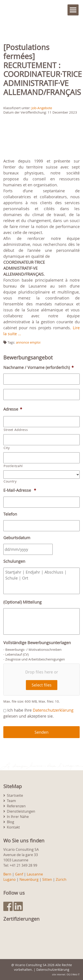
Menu (73, 10)
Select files (42, 685)
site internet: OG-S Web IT (66, 975)
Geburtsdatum (17, 538)
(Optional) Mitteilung (22, 602)
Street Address (16, 430)
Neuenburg (29, 879)
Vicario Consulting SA (31, 965)
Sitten (47, 879)
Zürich (61, 879)
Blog (11, 822)
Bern (7, 874)
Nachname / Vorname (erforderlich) (39, 367)
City (7, 448)
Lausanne (35, 874)
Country (10, 481)
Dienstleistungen (21, 811)
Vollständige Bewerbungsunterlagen (37, 643)
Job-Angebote (42, 108)
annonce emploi (28, 342)
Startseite (15, 795)
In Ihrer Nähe (18, 817)
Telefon (10, 514)
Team (11, 801)
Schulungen (14, 561)
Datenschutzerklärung (53, 710)
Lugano (10, 879)
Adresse (13, 409)
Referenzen (16, 806)
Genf (19, 874)
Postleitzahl (13, 466)
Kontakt (13, 827)
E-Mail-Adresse (20, 490)
